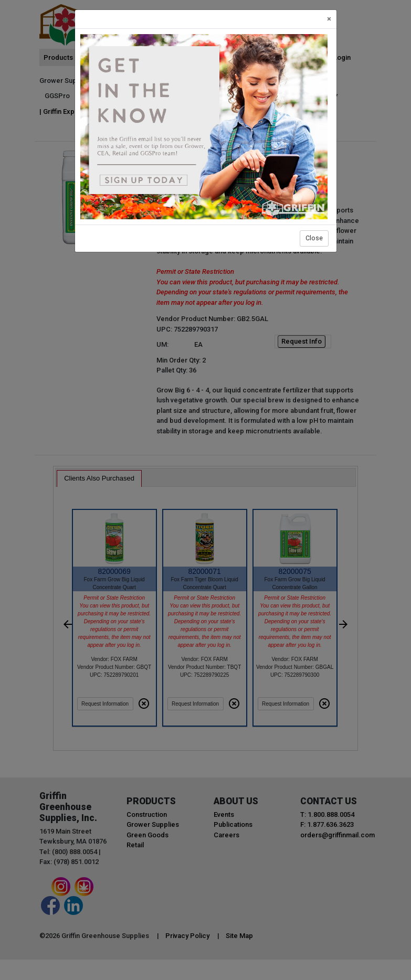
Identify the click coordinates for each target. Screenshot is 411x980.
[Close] (329, 19)
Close (314, 238)
